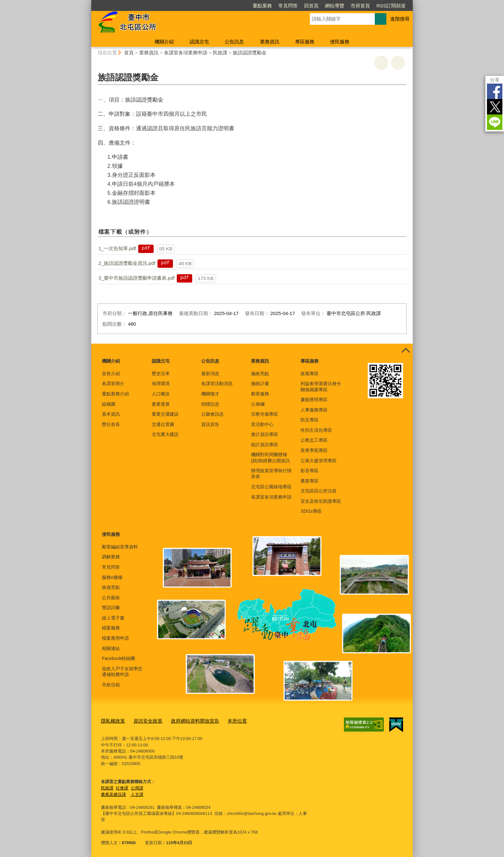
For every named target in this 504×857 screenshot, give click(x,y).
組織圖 (109, 404)
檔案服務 (111, 628)
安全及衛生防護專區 (321, 501)
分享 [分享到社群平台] (495, 80)
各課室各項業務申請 (186, 53)
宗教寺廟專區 (265, 414)
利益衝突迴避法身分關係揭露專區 (321, 386)
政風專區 (310, 374)
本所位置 (222, 721)
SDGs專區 (311, 511)
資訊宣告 (210, 424)
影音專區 (310, 471)
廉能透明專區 (314, 400)
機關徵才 (210, 394)
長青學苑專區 (314, 450)
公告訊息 (234, 42)
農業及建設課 (113, 793)
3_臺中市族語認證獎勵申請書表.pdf (136, 278)
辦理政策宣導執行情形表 (271, 474)
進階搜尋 (400, 19)
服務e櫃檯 (112, 577)
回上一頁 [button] (398, 63)
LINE (495, 122)
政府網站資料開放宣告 (185, 721)
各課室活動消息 (217, 383)
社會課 (122, 787)
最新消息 (210, 374)
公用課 (137, 787)
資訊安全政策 (143, 721)
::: (89, 3)
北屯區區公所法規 (319, 491)
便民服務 (340, 42)
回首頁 (311, 6)
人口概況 (161, 394)
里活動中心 (262, 424)
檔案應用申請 (115, 638)
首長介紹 (111, 374)
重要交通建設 (165, 414)
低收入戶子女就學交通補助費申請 (122, 672)
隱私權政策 (111, 721)
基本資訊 (111, 414)
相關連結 (111, 648)
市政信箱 (111, 685)
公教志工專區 (314, 440)
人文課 (137, 793)
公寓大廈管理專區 (319, 461)
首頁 (129, 53)
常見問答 (288, 6)
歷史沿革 (161, 374)
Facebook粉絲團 (118, 658)
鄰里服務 (260, 394)
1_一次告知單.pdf (117, 248)
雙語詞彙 (111, 608)
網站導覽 (335, 6)
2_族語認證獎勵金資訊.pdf (127, 263)
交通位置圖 (163, 424)
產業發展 (161, 404)
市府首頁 (360, 6)
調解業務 (111, 557)
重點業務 (262, 6)
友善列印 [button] (381, 63)
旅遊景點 (111, 587)
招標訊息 (210, 404)
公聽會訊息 (212, 414)
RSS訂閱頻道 (391, 6)
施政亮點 (260, 374)
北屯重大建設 (165, 434)
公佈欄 (258, 404)
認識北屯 (199, 42)
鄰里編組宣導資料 (120, 547)
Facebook (495, 91)
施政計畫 (260, 383)
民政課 (220, 53)
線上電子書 (113, 618)
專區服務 (305, 42)
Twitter (495, 107)
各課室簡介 (113, 383)
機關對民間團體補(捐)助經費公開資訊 (270, 457)
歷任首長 (111, 424)
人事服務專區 (314, 410)
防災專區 (310, 420)
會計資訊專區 (265, 434)
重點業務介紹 (115, 394)
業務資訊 (270, 42)
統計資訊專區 (265, 445)
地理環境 (161, 383)
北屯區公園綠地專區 (271, 487)
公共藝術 (111, 598)
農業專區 (310, 481)
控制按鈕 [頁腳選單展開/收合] (406, 351)
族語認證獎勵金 (250, 53)
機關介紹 (164, 42)
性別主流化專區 (316, 430)
